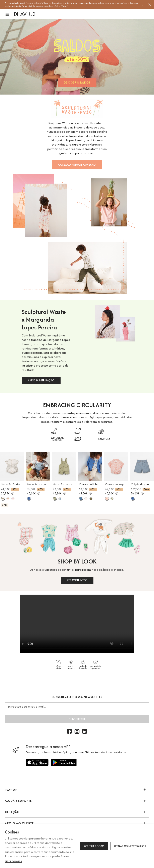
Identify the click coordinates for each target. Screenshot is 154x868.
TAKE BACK (78, 439)
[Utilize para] (37, 762)
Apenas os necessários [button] (130, 846)
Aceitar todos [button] (94, 846)
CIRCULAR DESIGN (57, 439)
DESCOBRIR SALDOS (77, 83)
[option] (72, 5)
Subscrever (77, 719)
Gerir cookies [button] (13, 861)
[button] (10, 14)
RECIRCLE (104, 439)
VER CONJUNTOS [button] (77, 580)
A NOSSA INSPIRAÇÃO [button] (41, 380)
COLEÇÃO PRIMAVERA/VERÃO (77, 165)
